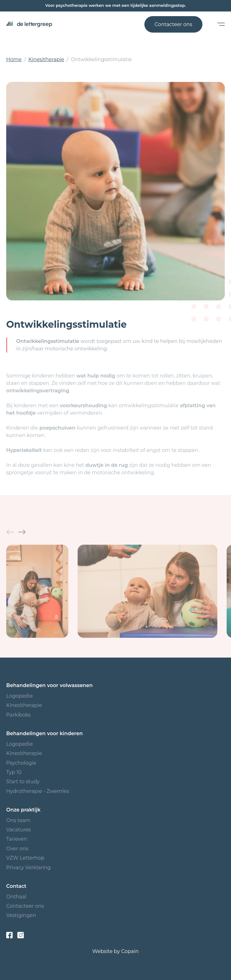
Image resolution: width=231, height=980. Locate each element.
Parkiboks (18, 715)
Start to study (23, 782)
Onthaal (16, 897)
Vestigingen (21, 915)
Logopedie (20, 696)
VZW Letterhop (25, 858)
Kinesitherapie (46, 59)
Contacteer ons (173, 24)
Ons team (18, 820)
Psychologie (21, 763)
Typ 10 (14, 772)
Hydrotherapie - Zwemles (38, 791)
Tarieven (17, 839)
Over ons (17, 849)
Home (14, 59)
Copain (130, 951)
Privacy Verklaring (28, 868)
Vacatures (18, 830)
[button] (10, 535)
